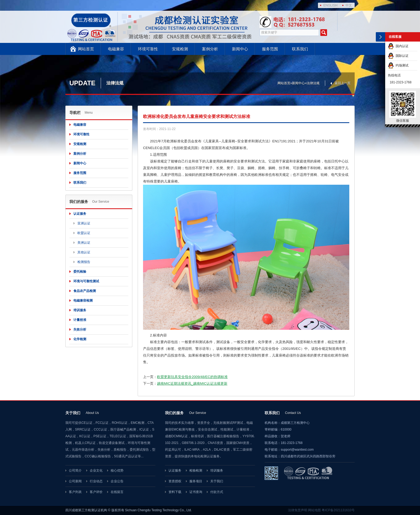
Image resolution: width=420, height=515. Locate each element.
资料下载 (175, 492)
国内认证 (398, 46)
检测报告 (84, 262)
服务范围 (270, 49)
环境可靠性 (148, 49)
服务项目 (196, 481)
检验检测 (196, 470)
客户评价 (96, 492)
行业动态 (96, 481)
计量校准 (80, 320)
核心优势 (117, 470)
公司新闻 (75, 481)
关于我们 (217, 481)
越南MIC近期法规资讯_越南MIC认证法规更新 (192, 384)
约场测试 (398, 65)
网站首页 (86, 49)
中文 (349, 5)
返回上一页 (343, 83)
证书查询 (196, 492)
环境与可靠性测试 (86, 281)
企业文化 (96, 470)
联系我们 (300, 49)
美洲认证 (84, 243)
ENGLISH (330, 5)
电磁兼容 (116, 49)
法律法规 (313, 83)
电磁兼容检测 (83, 301)
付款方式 (217, 492)
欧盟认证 (84, 233)
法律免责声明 (298, 510)
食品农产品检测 (85, 291)
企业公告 (117, 481)
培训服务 (80, 310)
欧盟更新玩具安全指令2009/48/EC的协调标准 (192, 377)
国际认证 (398, 56)
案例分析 (210, 49)
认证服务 (80, 214)
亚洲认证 (84, 223)
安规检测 (180, 49)
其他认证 (84, 252)
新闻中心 (240, 49)
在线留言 (117, 492)
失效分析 (80, 329)
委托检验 (80, 272)
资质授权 (175, 481)
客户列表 (75, 492)
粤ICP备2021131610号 (338, 510)
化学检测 (80, 339)
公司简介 (75, 470)
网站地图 (314, 510)
